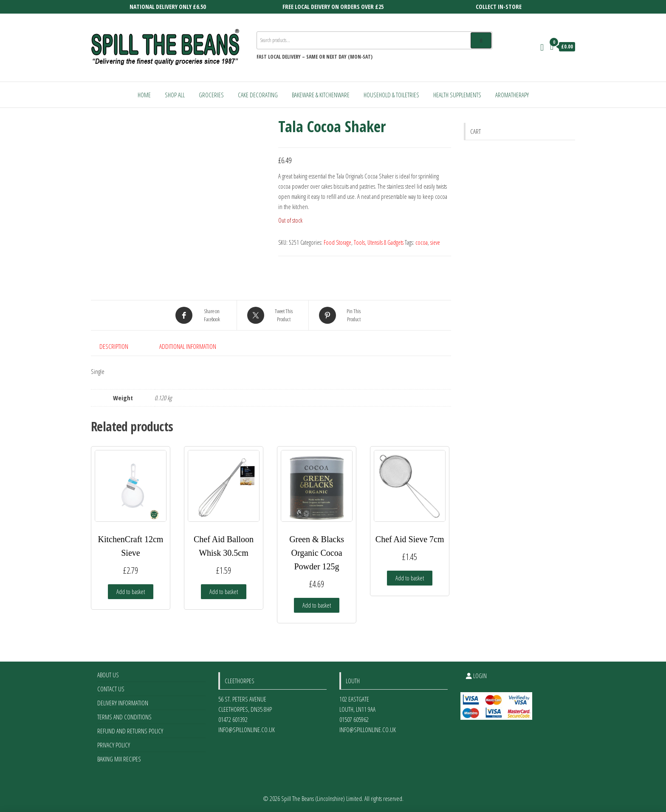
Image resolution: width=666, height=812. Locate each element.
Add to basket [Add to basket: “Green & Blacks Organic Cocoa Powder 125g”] (317, 605)
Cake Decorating (258, 95)
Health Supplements (457, 95)
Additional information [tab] (188, 346)
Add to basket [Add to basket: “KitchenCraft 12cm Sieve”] (131, 591)
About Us (108, 675)
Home (144, 95)
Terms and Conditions (124, 717)
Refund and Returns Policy (130, 731)
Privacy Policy (114, 745)
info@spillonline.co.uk (247, 730)
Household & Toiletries (391, 95)
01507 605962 (354, 719)
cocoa (422, 242)
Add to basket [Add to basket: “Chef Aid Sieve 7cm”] (410, 578)
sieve (435, 242)
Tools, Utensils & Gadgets (379, 242)
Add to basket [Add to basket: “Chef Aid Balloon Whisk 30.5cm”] (224, 591)
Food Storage (337, 242)
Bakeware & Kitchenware (321, 95)
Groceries (211, 95)
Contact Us (111, 689)
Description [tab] (114, 346)
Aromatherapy (512, 95)
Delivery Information (123, 703)
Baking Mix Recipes (119, 759)
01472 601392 (233, 719)
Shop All (175, 95)
